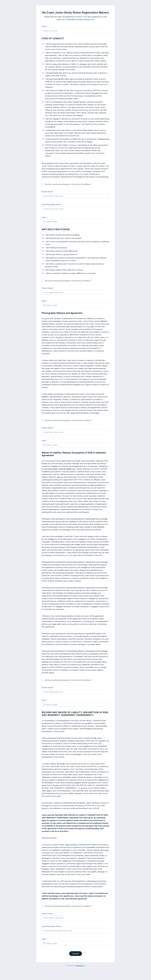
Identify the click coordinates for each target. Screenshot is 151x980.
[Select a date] (77, 222)
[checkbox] (43, 184)
